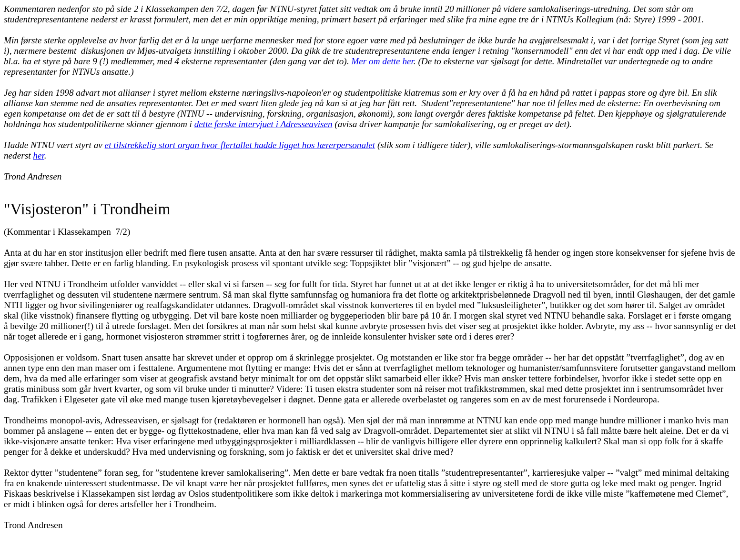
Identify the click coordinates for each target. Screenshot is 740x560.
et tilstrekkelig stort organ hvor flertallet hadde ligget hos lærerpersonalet (240, 145)
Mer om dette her (382, 61)
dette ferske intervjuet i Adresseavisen (264, 124)
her (38, 155)
